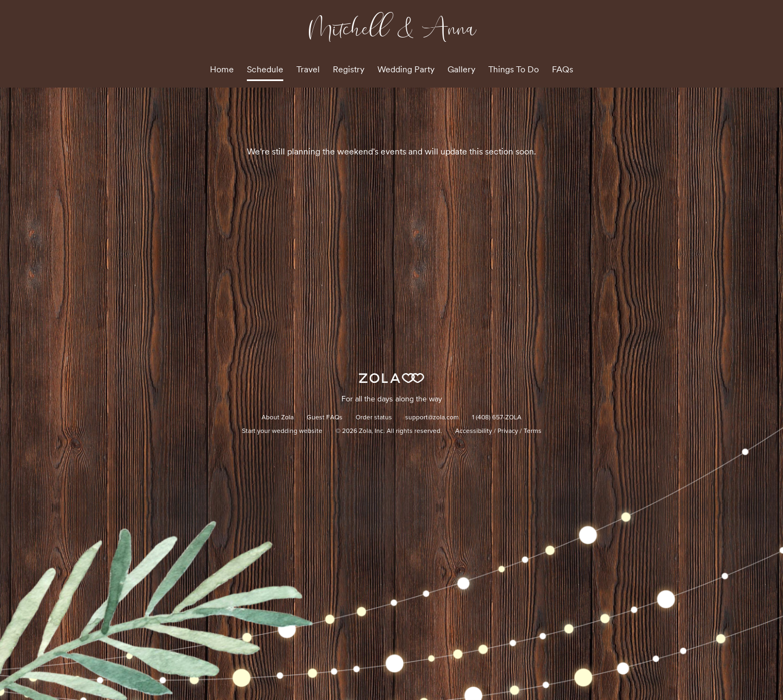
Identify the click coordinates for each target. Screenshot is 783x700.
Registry (349, 69)
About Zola (278, 418)
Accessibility (474, 431)
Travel (308, 69)
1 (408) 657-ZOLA (497, 418)
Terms (533, 431)
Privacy (508, 431)
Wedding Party (406, 69)
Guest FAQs (325, 418)
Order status (374, 418)
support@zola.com (432, 418)
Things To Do (514, 69)
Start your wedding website (282, 431)
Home (222, 69)
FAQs (563, 69)
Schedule (265, 69)
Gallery (461, 69)
